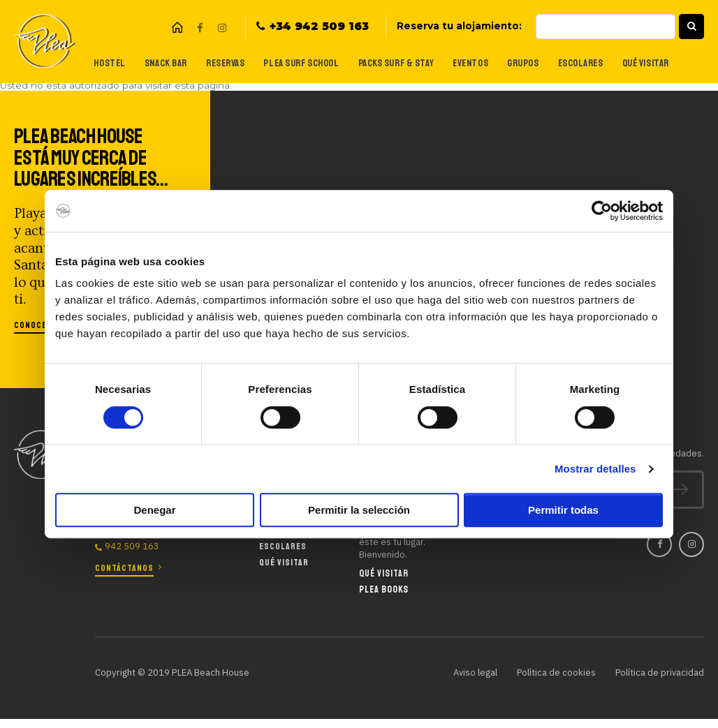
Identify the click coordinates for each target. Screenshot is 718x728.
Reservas (219, 63)
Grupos (520, 63)
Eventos (468, 63)
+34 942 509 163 (319, 27)
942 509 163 (132, 546)
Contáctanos (124, 568)
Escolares (579, 63)
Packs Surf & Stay (392, 63)
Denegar (154, 510)
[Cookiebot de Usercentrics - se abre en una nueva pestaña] (602, 211)
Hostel (101, 63)
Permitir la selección (359, 510)
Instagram (222, 28)
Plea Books (384, 589)
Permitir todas (563, 510)
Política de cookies (555, 672)
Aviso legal (473, 672)
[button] (691, 27)
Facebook (200, 28)
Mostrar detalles (595, 469)
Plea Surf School (295, 63)
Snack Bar (158, 63)
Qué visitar (645, 63)
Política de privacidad (659, 672)
